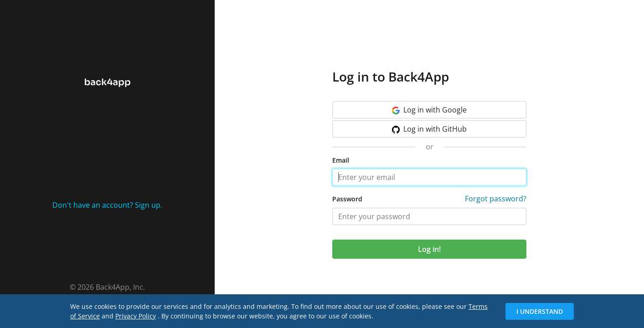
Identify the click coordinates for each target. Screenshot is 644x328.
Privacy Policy (136, 316)
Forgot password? (496, 199)
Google (429, 110)
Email (341, 160)
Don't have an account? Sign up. (107, 205)
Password (347, 199)
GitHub (430, 129)
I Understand (540, 311)
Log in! (429, 249)
